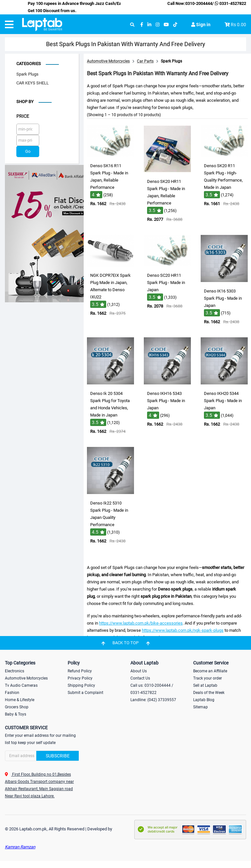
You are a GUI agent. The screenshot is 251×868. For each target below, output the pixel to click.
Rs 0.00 (238, 25)
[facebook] (142, 25)
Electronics (15, 671)
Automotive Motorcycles (26, 678)
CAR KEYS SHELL (33, 83)
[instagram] (158, 25)
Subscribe (58, 756)
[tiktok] (175, 25)
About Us (139, 671)
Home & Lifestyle (20, 700)
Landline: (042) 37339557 (153, 700)
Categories (29, 64)
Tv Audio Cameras (21, 685)
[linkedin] (149, 25)
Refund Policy (80, 671)
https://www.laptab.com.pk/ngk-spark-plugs (183, 630)
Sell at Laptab (205, 685)
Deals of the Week (209, 693)
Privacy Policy (80, 678)
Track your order (208, 678)
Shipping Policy (81, 685)
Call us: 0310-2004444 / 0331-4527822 (152, 689)
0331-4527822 (230, 3)
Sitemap (201, 707)
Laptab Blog (204, 700)
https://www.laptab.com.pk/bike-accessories (141, 623)
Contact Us (140, 678)
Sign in (201, 25)
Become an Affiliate (210, 671)
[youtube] (166, 25)
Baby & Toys (16, 714)
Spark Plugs (27, 74)
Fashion (12, 693)
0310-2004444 (199, 3)
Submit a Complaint (85, 693)
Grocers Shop (17, 707)
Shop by (25, 102)
